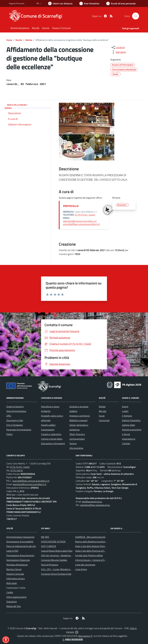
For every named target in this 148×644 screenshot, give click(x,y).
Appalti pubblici (48, 425)
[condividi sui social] (118, 47)
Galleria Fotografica (131, 420)
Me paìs (103, 411)
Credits (10, 592)
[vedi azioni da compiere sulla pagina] (119, 52)
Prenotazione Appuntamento (20, 555)
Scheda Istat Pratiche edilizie (89, 555)
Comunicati (104, 420)
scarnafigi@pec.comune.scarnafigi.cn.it (81, 224)
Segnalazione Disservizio (18, 560)
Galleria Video (128, 425)
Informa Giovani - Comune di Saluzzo (93, 560)
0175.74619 (17, 470)
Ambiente (46, 411)
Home (9, 40)
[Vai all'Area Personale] (121, 3)
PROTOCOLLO (71, 206)
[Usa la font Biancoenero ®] (60, 3)
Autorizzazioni (48, 430)
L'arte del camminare (85, 565)
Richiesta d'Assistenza (17, 565)
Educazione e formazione (53, 443)
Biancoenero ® (85, 636)
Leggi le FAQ (12, 551)
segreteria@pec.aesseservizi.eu (95, 505)
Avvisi (102, 416)
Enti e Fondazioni (15, 425)
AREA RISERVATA (72, 639)
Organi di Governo (15, 406)
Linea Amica (81, 569)
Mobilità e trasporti (78, 420)
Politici (9, 434)
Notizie (29, 40)
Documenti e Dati (15, 420)
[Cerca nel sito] (136, 16)
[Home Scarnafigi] (37, 16)
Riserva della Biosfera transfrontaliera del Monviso (99, 542)
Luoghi (125, 411)
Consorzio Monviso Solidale (54, 560)
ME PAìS (45, 537)
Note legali (12, 583)
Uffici (9, 416)
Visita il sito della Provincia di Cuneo (92, 551)
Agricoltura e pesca (50, 406)
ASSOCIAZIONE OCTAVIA (53, 542)
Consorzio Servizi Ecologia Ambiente (58, 574)
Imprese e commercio (80, 416)
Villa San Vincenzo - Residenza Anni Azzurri (62, 555)
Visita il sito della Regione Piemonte (92, 546)
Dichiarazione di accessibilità (20, 542)
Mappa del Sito (14, 606)
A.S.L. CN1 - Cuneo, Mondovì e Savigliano (61, 569)
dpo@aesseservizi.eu (92, 502)
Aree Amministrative (16, 411)
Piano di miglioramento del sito (21, 546)
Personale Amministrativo (19, 430)
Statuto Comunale (15, 574)
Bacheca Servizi (14, 569)
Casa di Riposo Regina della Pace (57, 551)
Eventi (125, 406)
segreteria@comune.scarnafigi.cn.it (80, 221)
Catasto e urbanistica (51, 434)
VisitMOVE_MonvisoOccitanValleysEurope (95, 537)
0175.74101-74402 (20, 467)
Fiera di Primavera (50, 565)
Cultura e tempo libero (52, 439)
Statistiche (12, 602)
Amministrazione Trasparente (20, 537)
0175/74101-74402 (85, 215)
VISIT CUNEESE (49, 546)
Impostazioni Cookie (16, 588)
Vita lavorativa (76, 448)
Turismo (73, 443)
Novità (19, 40)
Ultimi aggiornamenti (16, 597)
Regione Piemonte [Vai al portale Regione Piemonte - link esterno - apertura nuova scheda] (17, 3)
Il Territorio (127, 416)
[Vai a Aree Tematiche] (89, 3)
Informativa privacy (16, 578)
